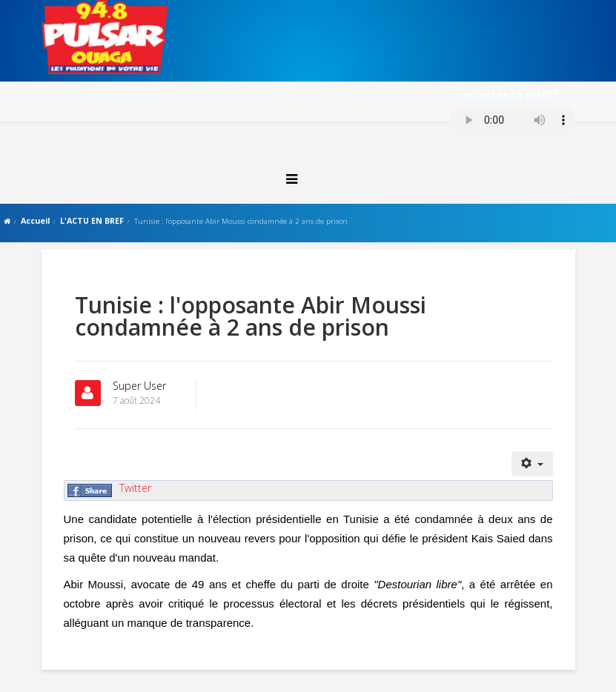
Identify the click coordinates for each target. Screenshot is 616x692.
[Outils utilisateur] (532, 464)
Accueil (35, 220)
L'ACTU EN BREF (92, 220)
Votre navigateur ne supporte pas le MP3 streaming (512, 120)
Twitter (135, 488)
